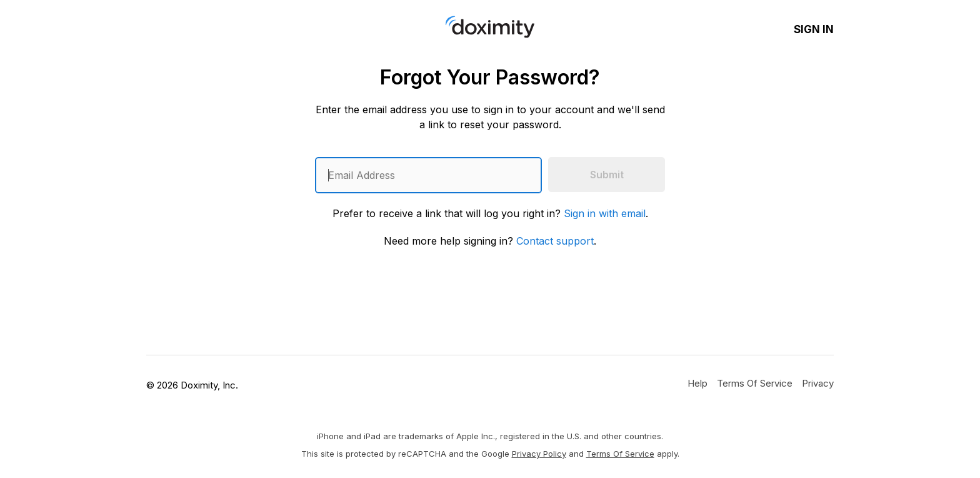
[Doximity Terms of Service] (755, 383)
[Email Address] (428, 175)
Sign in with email (605, 213)
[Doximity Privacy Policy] (818, 383)
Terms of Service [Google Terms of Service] (620, 454)
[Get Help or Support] (697, 383)
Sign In (814, 29)
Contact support (555, 241)
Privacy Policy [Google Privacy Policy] (539, 454)
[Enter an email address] (428, 175)
